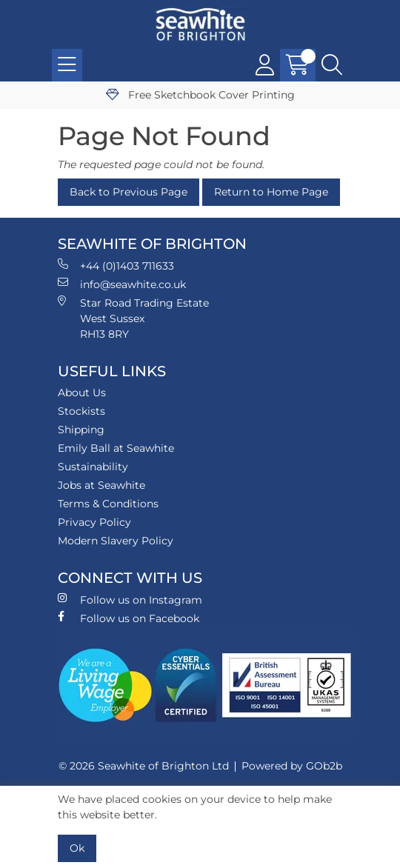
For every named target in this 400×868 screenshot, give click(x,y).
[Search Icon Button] (332, 65)
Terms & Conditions (108, 504)
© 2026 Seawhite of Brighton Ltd (144, 766)
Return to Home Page (271, 192)
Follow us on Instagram (130, 600)
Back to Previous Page (129, 192)
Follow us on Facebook (129, 618)
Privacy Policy (94, 522)
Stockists (81, 411)
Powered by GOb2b (292, 766)
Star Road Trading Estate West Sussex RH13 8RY (133, 318)
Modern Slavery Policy (116, 541)
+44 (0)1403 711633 (116, 266)
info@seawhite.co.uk (122, 284)
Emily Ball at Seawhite (116, 448)
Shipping (81, 430)
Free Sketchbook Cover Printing (200, 95)
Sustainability (93, 467)
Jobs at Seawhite (101, 485)
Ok (77, 848)
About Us (82, 393)
